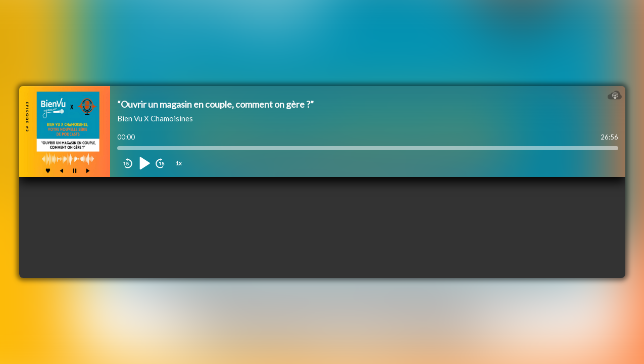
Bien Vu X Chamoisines (155, 118)
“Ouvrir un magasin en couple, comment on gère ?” (215, 104)
